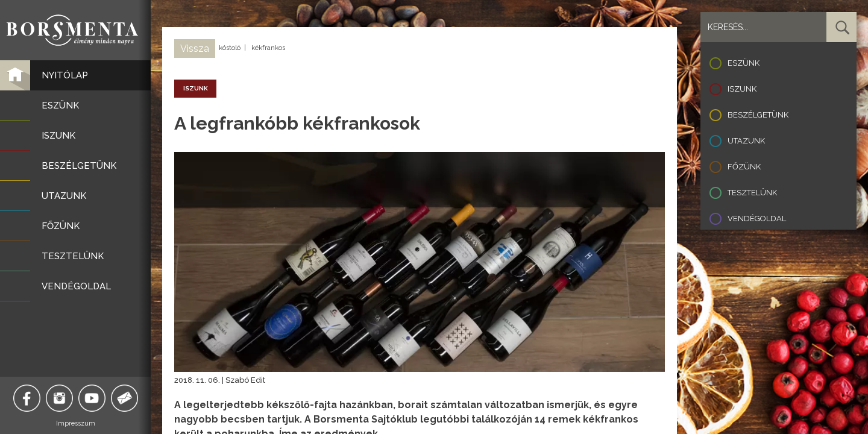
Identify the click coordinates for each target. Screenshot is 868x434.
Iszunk (742, 89)
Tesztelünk (752, 193)
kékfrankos (268, 48)
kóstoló (230, 48)
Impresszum (76, 423)
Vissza (195, 49)
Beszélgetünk (758, 115)
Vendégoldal (757, 219)
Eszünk (744, 63)
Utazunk (746, 141)
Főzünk (744, 167)
